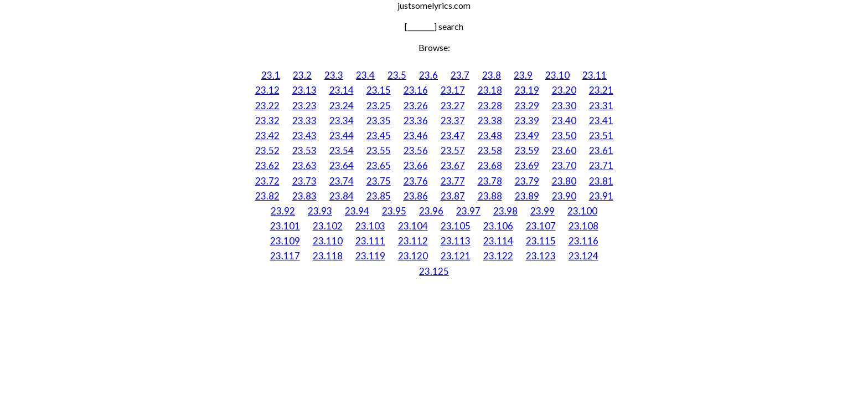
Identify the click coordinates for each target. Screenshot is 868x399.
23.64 (342, 165)
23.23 (304, 106)
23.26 (416, 106)
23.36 (416, 121)
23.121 (456, 256)
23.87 (453, 196)
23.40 (564, 121)
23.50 (564, 135)
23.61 (601, 150)
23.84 (342, 196)
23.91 (601, 196)
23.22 (267, 106)
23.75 (379, 181)
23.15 (379, 90)
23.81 (601, 181)
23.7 (460, 75)
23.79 (527, 181)
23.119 (370, 256)
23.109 (285, 241)
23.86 (416, 196)
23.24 (342, 106)
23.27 (453, 106)
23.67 (453, 165)
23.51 (601, 135)
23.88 (490, 196)
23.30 (564, 106)
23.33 (304, 121)
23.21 (601, 90)
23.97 (468, 211)
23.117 (285, 256)
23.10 (557, 75)
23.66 (416, 165)
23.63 (304, 165)
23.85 (379, 196)
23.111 (370, 241)
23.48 (490, 135)
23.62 (267, 165)
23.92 (283, 211)
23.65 (379, 165)
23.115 (541, 241)
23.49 (527, 135)
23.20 (564, 90)
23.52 (267, 150)
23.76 (416, 181)
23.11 (595, 75)
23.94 (357, 211)
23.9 (523, 75)
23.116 (583, 241)
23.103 (370, 226)
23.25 (379, 106)
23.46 (416, 135)
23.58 (490, 150)
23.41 (601, 121)
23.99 (542, 211)
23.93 (320, 211)
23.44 (342, 135)
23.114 (498, 241)
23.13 (304, 90)
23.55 (379, 150)
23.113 (456, 241)
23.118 (328, 256)
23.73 (304, 181)
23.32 (267, 121)
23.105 (456, 226)
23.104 (413, 226)
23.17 (453, 90)
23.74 (342, 181)
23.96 (431, 211)
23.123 (541, 256)
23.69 (527, 165)
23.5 (397, 75)
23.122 (498, 256)
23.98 (505, 211)
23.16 (416, 90)
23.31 (601, 106)
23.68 (490, 165)
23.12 (267, 90)
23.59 (527, 150)
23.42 (267, 135)
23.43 (304, 135)
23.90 (564, 196)
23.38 (490, 121)
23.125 (434, 271)
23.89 (527, 196)
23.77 (453, 181)
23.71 (601, 165)
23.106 (498, 226)
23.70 (564, 165)
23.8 (492, 75)
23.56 (416, 150)
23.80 (564, 181)
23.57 (453, 150)
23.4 (365, 75)
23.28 (490, 106)
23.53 (304, 150)
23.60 (564, 150)
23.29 (527, 106)
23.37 (453, 121)
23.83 (304, 196)
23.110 (328, 241)
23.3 (334, 75)
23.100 (582, 211)
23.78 (490, 181)
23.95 (394, 211)
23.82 (267, 196)
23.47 (453, 135)
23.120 (413, 256)
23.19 (527, 90)
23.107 (541, 226)
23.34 (342, 121)
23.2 (302, 75)
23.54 (342, 150)
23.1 (271, 75)
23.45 (379, 135)
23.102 (328, 226)
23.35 (379, 121)
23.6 (428, 75)
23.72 (267, 181)
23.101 (285, 226)
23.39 (527, 121)
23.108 (583, 226)
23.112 (413, 241)
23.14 (342, 90)
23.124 (583, 256)
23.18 (490, 90)
